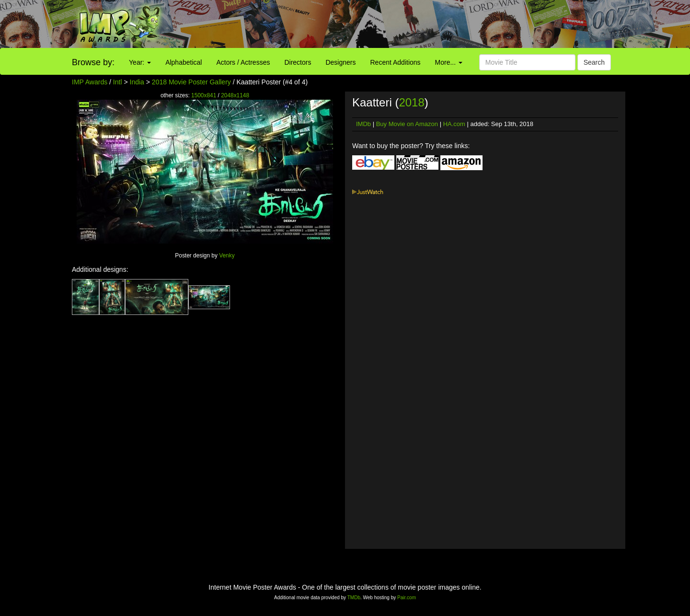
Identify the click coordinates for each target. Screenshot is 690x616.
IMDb (363, 124)
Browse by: (93, 62)
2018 (411, 102)
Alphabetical (184, 62)
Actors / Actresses (243, 62)
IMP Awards (90, 82)
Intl (118, 82)
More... (449, 62)
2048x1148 (235, 95)
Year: (140, 62)
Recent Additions (396, 62)
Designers (340, 62)
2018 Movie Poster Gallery (191, 82)
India (137, 82)
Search (594, 62)
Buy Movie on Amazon (407, 124)
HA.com (454, 124)
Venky (227, 256)
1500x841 (204, 95)
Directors (298, 62)
